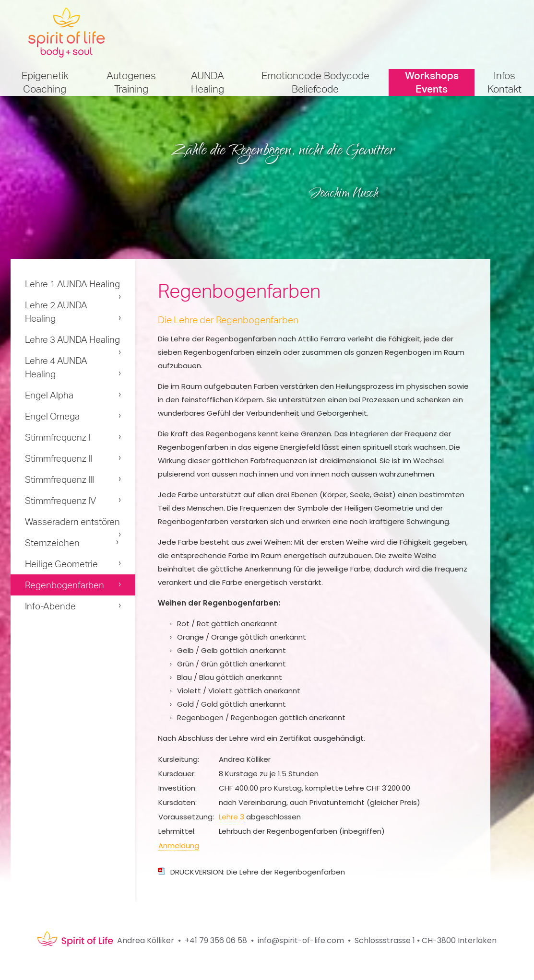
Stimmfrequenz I (58, 437)
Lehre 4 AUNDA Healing (56, 367)
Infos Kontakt (504, 82)
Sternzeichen (52, 543)
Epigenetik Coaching (45, 82)
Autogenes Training (131, 82)
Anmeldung (179, 846)
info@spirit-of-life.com (301, 940)
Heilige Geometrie (61, 564)
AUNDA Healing (208, 82)
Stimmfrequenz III (59, 479)
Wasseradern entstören (72, 522)
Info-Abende (50, 606)
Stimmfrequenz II (59, 458)
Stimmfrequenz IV (60, 501)
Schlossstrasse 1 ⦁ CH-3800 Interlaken (426, 940)
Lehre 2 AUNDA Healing (56, 312)
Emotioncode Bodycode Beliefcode (315, 82)
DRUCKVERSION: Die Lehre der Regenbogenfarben (258, 872)
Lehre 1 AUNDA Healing (72, 284)
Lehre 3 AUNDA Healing (72, 339)
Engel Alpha (49, 395)
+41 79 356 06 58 (216, 940)
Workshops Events (432, 82)
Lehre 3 (231, 817)
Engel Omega (52, 416)
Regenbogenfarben (65, 585)
